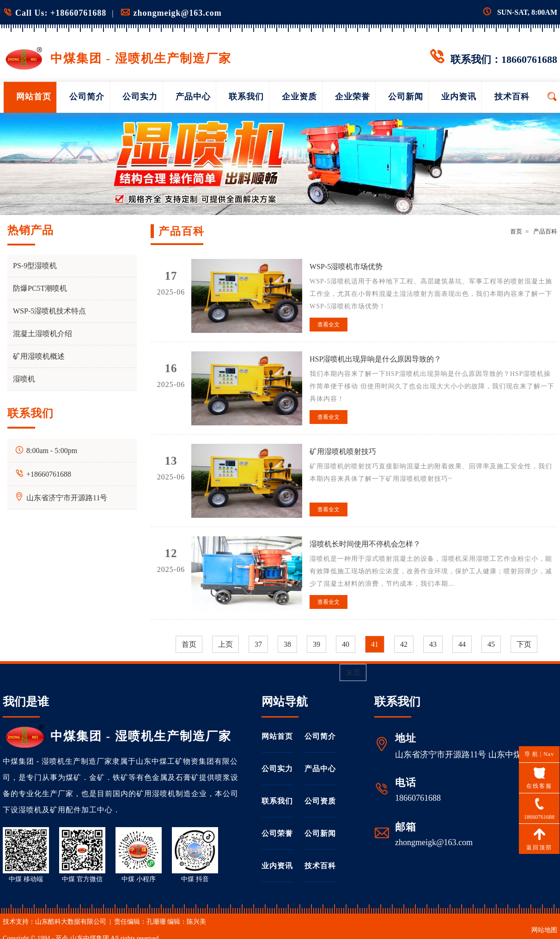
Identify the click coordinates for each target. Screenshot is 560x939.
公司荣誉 (277, 833)
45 (491, 644)
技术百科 (512, 97)
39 (317, 644)
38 (287, 644)
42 (404, 644)
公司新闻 (406, 97)
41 (375, 644)
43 (433, 644)
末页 (353, 672)
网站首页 (34, 97)
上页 (225, 644)
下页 (524, 644)
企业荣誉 (353, 97)
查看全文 (329, 325)
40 (346, 644)
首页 (516, 231)
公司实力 (140, 97)
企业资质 (299, 97)
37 (258, 644)
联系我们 (246, 97)
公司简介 (87, 97)
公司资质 (320, 801)
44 (462, 644)
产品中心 (193, 97)
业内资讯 (459, 97)
